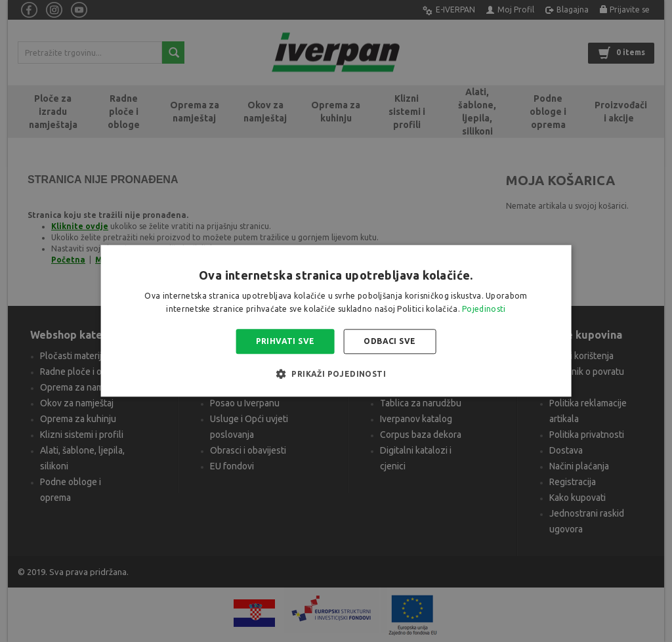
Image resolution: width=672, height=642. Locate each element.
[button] (336, 374)
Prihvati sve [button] (285, 341)
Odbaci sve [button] (389, 341)
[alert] (336, 321)
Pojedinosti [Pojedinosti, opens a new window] (484, 310)
